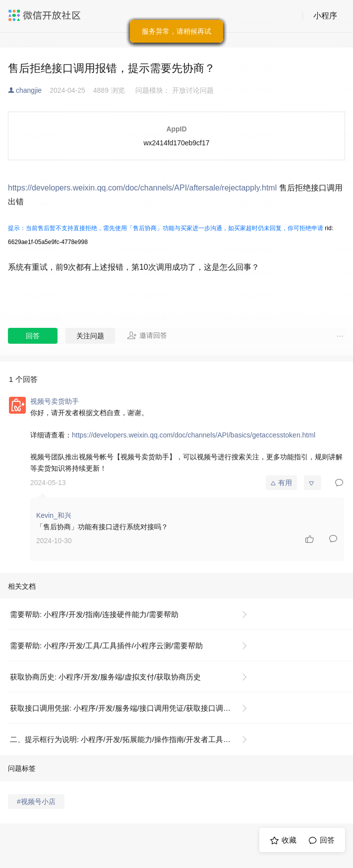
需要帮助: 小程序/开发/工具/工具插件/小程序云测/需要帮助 (106, 646)
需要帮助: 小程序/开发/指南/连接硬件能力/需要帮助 (94, 614)
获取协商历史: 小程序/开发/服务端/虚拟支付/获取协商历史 (105, 677)
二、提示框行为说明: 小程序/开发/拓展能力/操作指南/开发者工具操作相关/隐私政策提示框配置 (133, 739)
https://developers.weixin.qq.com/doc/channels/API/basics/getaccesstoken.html (194, 435)
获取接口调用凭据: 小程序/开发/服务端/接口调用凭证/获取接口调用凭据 (128, 708)
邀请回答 (147, 335)
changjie (29, 90)
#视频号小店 (36, 802)
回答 (33, 336)
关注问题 (90, 336)
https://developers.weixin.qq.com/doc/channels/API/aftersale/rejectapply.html (142, 188)
